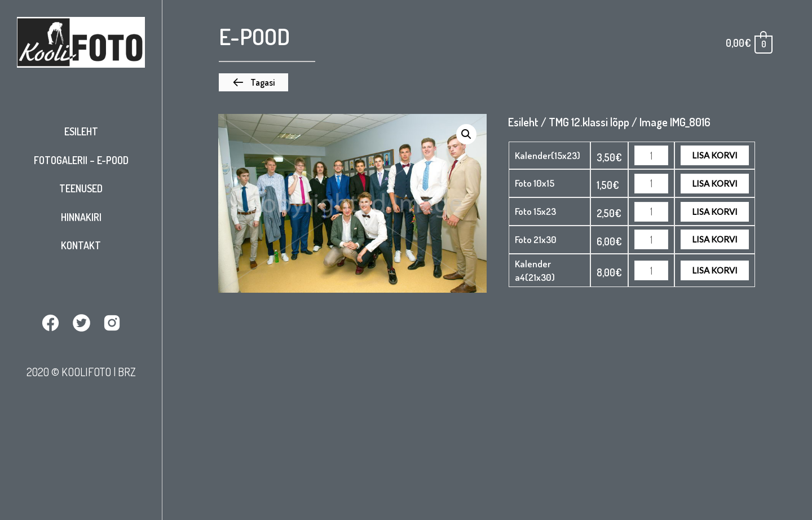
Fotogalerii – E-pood (81, 160)
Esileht (81, 131)
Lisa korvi (715, 155)
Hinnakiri (81, 217)
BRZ (127, 372)
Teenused (81, 188)
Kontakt (81, 245)
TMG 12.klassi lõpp (589, 122)
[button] (253, 82)
